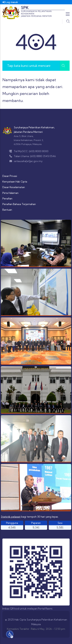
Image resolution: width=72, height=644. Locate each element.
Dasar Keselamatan (14, 187)
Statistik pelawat (11, 517)
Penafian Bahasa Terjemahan (19, 204)
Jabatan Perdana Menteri (28, 132)
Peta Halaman (10, 193)
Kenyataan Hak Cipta (15, 182)
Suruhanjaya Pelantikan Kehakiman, (34, 127)
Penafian (7, 198)
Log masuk (10, 2)
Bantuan (7, 210)
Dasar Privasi (10, 176)
